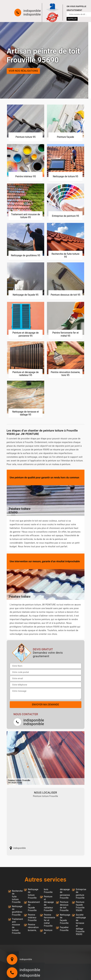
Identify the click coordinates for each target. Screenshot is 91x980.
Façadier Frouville (63, 929)
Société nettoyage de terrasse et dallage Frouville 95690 (79, 925)
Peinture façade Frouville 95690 (79, 906)
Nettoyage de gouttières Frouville (16, 911)
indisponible (32, 11)
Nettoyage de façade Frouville (63, 919)
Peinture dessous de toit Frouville (63, 906)
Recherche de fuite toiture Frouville (16, 896)
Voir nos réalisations (23, 71)
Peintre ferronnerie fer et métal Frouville (47, 920)
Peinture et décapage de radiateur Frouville (47, 904)
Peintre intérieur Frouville (31, 918)
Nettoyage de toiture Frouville (31, 894)
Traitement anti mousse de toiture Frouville (16, 926)
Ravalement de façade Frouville (31, 906)
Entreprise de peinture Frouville (79, 894)
